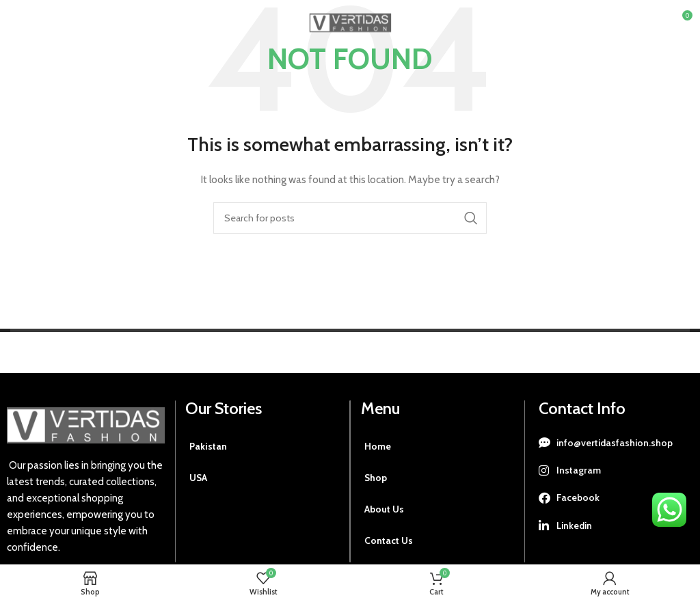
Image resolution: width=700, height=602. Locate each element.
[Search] (350, 218)
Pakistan (208, 446)
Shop (376, 478)
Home (378, 446)
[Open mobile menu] (33, 20)
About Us (384, 509)
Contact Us (389, 541)
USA (199, 478)
